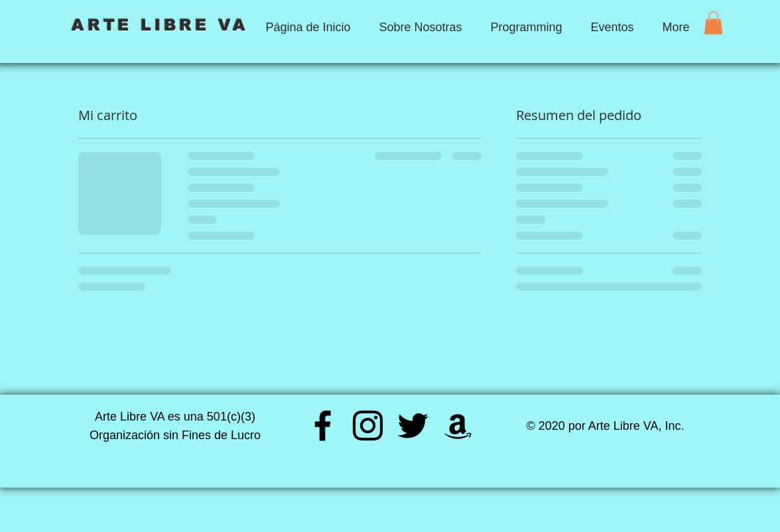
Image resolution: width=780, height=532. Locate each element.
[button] (713, 23)
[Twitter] (413, 426)
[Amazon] (458, 426)
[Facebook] (323, 426)
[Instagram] (368, 426)
